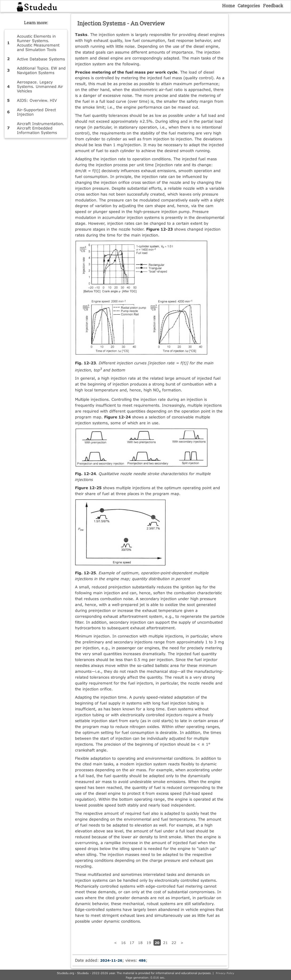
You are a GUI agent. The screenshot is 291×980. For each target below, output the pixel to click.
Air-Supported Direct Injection (36, 112)
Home (228, 6)
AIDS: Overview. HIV (37, 100)
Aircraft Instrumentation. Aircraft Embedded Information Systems (41, 128)
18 (140, 943)
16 (123, 943)
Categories (249, 6)
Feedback (273, 6)
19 (149, 943)
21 (165, 943)
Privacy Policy (225, 973)
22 (174, 943)
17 (132, 943)
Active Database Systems (41, 59)
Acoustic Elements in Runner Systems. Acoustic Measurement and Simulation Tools (38, 43)
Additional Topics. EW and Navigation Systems (41, 70)
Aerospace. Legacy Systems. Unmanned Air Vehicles (40, 86)
